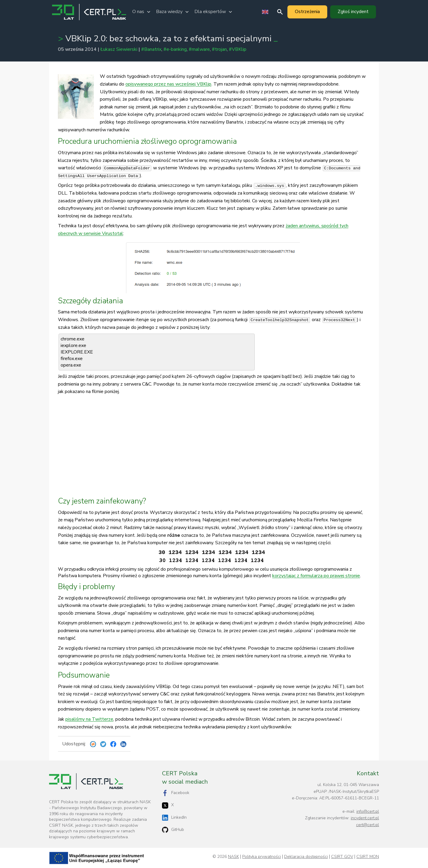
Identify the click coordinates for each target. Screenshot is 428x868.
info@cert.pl (368, 811)
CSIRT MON (368, 857)
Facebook (176, 793)
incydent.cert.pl (365, 818)
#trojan (219, 49)
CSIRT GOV (342, 857)
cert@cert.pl (368, 825)
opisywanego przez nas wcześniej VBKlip (168, 84)
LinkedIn (174, 818)
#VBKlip (238, 49)
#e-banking (175, 49)
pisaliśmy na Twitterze (89, 719)
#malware (199, 49)
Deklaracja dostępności (306, 857)
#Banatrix (151, 49)
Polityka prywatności (262, 857)
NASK (233, 857)
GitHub (173, 830)
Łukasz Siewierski (119, 49)
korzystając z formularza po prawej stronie (316, 576)
